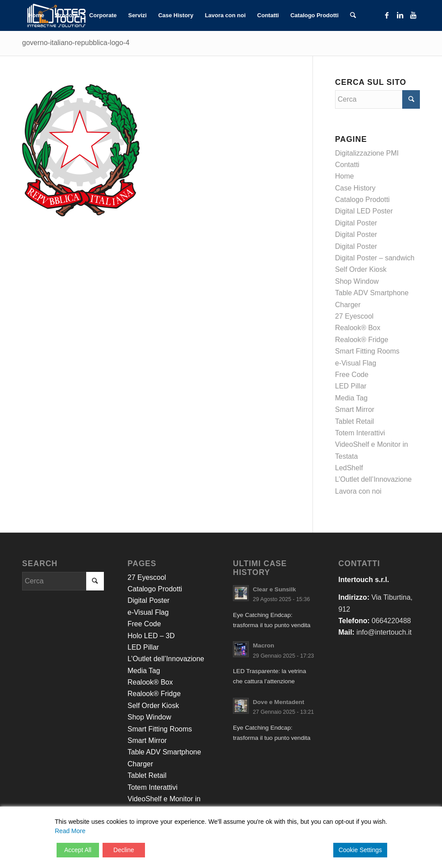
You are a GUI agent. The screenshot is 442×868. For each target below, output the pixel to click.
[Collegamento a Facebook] (387, 15)
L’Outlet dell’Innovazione (373, 479)
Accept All (78, 850)
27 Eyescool (354, 316)
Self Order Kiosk (361, 269)
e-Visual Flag (356, 363)
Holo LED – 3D (151, 636)
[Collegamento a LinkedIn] (400, 15)
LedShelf (349, 468)
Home (345, 176)
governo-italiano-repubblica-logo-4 (76, 43)
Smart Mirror (355, 409)
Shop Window (357, 281)
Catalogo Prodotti (362, 200)
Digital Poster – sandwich (375, 258)
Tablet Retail (354, 421)
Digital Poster (356, 223)
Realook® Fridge (362, 340)
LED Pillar (351, 386)
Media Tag (351, 398)
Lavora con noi (358, 491)
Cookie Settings (360, 850)
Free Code (352, 375)
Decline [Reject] (124, 850)
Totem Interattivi (360, 433)
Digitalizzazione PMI (367, 153)
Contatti (347, 165)
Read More (70, 831)
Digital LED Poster (364, 211)
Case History (355, 188)
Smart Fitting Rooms (367, 351)
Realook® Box (358, 328)
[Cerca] (353, 15)
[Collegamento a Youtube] (413, 15)
